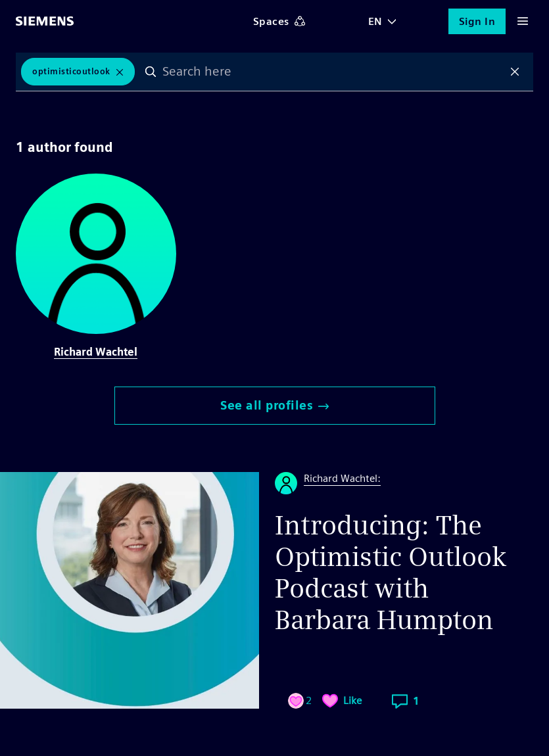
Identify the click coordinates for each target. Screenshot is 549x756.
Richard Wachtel (96, 352)
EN (375, 21)
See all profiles (274, 405)
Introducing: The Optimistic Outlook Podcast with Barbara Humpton (391, 573)
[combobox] (333, 72)
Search (151, 72)
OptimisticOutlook (71, 71)
